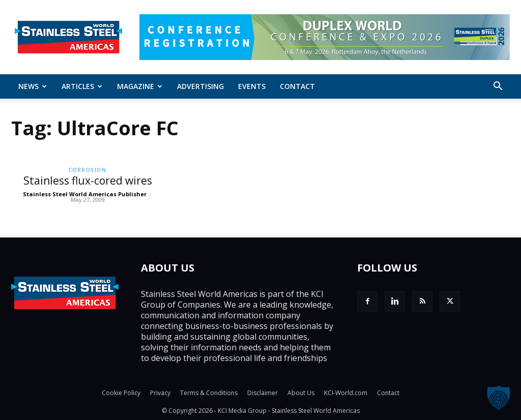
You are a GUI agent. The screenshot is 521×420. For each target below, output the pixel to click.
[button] (498, 87)
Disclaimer (263, 393)
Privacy (160, 393)
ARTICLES (82, 86)
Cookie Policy (121, 393)
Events (252, 86)
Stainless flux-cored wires (88, 181)
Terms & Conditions (209, 393)
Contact (297, 86)
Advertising (200, 86)
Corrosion (88, 170)
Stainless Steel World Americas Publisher (85, 194)
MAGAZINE (140, 86)
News (33, 86)
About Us (301, 393)
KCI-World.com (346, 393)
